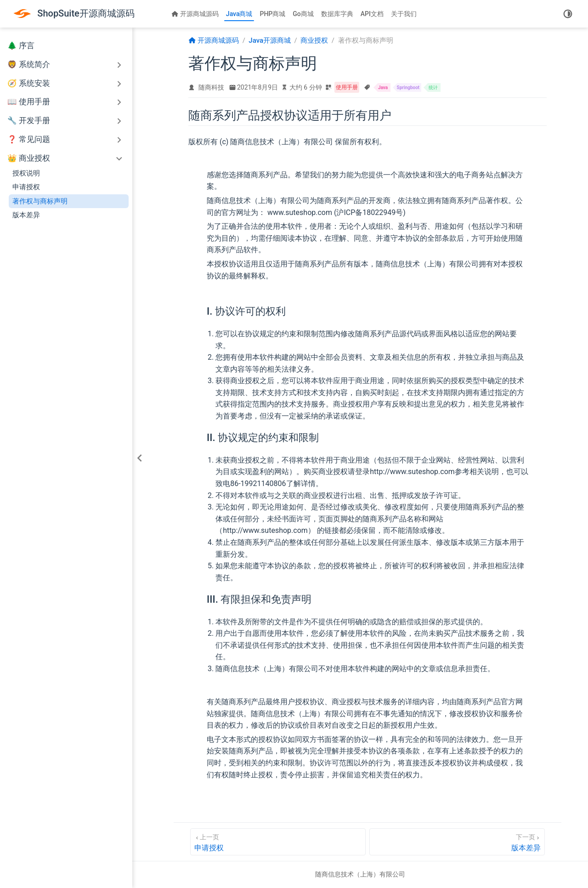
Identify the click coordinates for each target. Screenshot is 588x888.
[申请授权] (278, 842)
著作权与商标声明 (40, 201)
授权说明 (26, 173)
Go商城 (303, 14)
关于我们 (404, 14)
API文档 (372, 14)
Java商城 (239, 14)
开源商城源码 (195, 14)
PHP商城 (272, 14)
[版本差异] (457, 842)
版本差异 (26, 215)
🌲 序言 (21, 46)
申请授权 (26, 187)
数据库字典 (337, 14)
